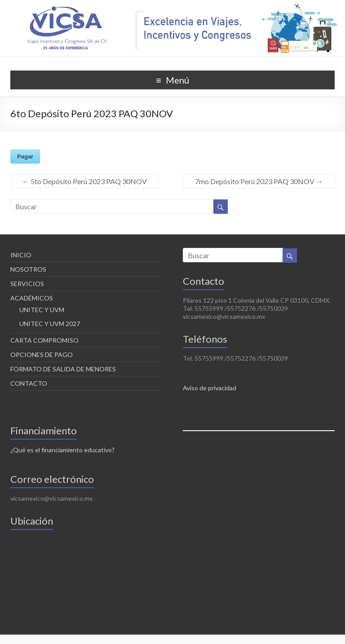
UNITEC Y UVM (42, 310)
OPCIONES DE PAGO (42, 355)
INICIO (21, 255)
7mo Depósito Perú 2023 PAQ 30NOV (259, 181)
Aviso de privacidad (210, 388)
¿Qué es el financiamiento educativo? (62, 450)
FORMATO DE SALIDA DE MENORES (63, 369)
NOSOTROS (28, 269)
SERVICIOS (27, 284)
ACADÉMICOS (32, 298)
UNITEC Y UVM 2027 (50, 324)
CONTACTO (29, 383)
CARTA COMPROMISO (44, 340)
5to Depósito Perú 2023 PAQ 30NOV (84, 181)
